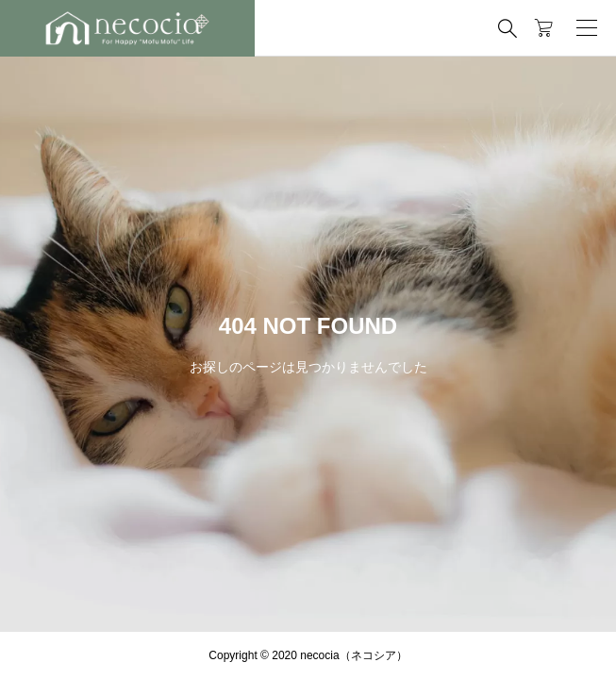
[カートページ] (544, 28)
